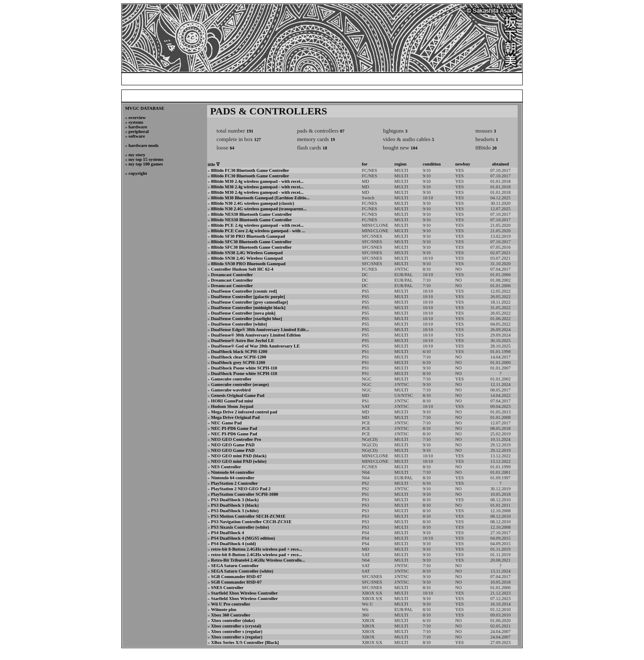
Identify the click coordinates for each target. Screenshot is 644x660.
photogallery (455, 79)
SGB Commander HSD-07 (236, 577)
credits (488, 79)
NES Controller (226, 467)
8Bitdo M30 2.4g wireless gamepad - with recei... (257, 181)
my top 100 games (146, 164)
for (365, 164)
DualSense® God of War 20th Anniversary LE (255, 346)
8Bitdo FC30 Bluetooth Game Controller (250, 170)
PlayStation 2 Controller (234, 483)
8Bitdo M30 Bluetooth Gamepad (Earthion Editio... (260, 198)
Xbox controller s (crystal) (236, 626)
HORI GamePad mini (232, 401)
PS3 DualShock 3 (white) (235, 511)
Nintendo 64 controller (233, 472)
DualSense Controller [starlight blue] (246, 319)
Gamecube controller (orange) (240, 384)
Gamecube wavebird (231, 390)
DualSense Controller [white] (239, 324)
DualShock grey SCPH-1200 (238, 363)
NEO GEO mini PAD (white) (239, 461)
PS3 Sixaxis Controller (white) (240, 527)
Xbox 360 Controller (231, 615)
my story (137, 155)
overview (137, 118)
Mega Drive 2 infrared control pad (244, 412)
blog (353, 79)
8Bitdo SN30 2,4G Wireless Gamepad (247, 253)
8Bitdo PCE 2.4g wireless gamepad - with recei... (257, 225)
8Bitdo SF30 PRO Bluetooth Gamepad (248, 236)
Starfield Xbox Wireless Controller (244, 593)
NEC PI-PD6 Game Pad (234, 428)
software (137, 136)
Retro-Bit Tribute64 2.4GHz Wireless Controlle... (258, 560)
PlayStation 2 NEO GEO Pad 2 (241, 489)
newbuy (463, 164)
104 (414, 148)
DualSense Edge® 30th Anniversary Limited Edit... (260, 330)
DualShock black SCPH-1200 (239, 352)
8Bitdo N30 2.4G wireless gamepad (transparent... (259, 209)
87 (342, 131)
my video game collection (399, 79)
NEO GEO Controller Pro (236, 439)
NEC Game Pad (226, 423)
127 (257, 140)
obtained (500, 164)
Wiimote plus (224, 610)
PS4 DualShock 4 (227, 533)
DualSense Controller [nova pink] (243, 313)
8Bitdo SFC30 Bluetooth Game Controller (251, 242)
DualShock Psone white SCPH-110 (244, 368)
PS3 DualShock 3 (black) (235, 500)
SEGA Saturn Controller (235, 566)
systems (136, 122)
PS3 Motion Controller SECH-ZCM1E (248, 516)
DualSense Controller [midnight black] (248, 308)
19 (333, 140)
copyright (138, 173)
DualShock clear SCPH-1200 (239, 357)
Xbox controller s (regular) (237, 631)
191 (250, 131)
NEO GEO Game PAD (233, 445)
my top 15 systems (146, 159)
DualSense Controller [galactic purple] (248, 297)
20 (495, 148)
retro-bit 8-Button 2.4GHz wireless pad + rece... (256, 549)
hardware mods (143, 145)
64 (232, 148)
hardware (138, 127)
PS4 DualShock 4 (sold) (233, 544)
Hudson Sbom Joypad (232, 406)
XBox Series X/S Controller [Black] (245, 642)
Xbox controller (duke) (233, 621)
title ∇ (213, 164)
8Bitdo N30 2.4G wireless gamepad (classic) (252, 203)
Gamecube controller (231, 379)
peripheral (139, 132)
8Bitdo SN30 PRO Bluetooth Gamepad (248, 264)
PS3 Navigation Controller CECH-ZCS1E (251, 522)
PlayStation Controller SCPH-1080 (244, 494)
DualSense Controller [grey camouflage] (249, 302)
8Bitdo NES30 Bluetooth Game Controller (251, 214)
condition (432, 164)
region (400, 164)
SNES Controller (227, 588)
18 (325, 148)
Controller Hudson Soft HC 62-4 (242, 269)
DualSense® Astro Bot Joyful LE (242, 341)
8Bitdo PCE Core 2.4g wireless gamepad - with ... (258, 231)
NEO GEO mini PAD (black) (239, 456)
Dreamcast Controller (232, 275)
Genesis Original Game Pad (237, 395)
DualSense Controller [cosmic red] (244, 291)
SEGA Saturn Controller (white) (242, 571)
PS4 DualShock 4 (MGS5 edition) (243, 538)
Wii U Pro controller (231, 604)
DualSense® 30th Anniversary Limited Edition (256, 335)
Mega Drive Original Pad (235, 417)
